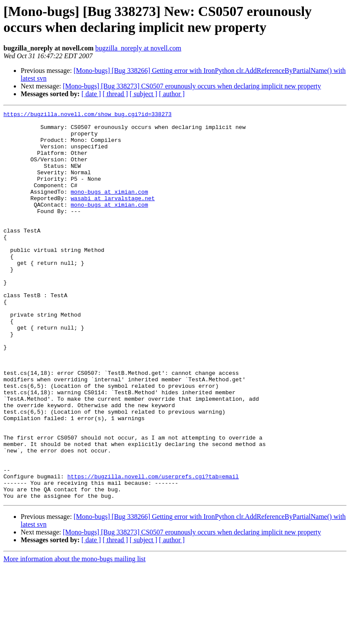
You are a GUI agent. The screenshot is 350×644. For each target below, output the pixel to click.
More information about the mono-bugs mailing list (75, 636)
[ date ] (91, 94)
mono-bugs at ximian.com (109, 208)
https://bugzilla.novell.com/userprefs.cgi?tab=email (153, 550)
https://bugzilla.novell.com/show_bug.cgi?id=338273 (87, 115)
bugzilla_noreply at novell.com (138, 48)
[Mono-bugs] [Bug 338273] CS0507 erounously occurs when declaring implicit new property (192, 86)
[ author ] (172, 94)
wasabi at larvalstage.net (113, 216)
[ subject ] (144, 94)
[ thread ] (115, 94)
